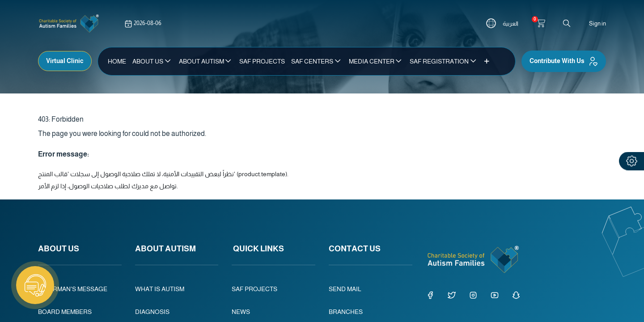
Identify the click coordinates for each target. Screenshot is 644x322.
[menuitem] (117, 61)
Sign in (597, 23)
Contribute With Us (564, 61)
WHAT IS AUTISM (160, 289)
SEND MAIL (345, 289)
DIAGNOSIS (152, 312)
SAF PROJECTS (255, 289)
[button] (487, 61)
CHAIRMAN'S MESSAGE (73, 289)
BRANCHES (346, 312)
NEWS (241, 312)
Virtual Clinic (65, 61)
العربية (511, 23)
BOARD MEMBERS (65, 312)
